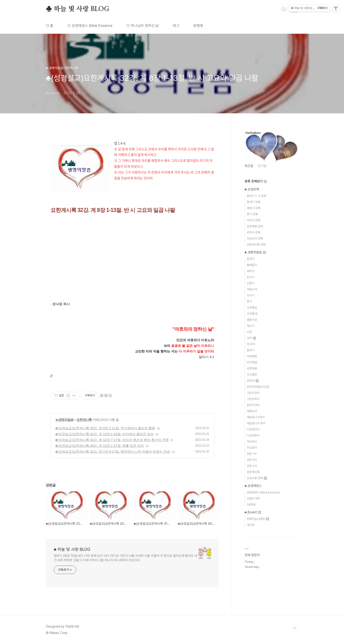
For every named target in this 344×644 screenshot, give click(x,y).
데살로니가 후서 (256, 423)
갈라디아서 (253, 405)
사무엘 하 (252, 314)
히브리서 (252, 442)
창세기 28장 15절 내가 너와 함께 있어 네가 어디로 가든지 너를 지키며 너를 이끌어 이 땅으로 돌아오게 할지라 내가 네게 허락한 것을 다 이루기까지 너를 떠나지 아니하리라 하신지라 (126, 558)
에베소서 (252, 411)
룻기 (249, 302)
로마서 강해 (253, 232)
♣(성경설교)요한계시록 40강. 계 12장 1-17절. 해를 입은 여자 (100, 446)
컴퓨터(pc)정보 (258, 519)
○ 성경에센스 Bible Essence (90, 26)
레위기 (251, 271)
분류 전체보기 (256, 181)
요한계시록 (84, 420)
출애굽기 (252, 265)
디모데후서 (253, 435)
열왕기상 (252, 320)
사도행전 (252, 375)
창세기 (251, 259)
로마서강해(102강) (258, 387)
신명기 (251, 283)
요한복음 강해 (255, 226)
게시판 (251, 525)
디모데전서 (253, 429)
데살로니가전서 (256, 417)
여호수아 (252, 289)
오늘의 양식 (253, 498)
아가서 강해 (253, 220)
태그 (176, 26)
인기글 (262, 166)
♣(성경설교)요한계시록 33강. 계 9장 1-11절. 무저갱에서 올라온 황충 (105, 428)
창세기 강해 (253, 202)
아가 (251, 338)
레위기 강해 (253, 208)
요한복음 (252, 368)
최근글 (249, 166)
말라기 (251, 350)
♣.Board (253, 512)
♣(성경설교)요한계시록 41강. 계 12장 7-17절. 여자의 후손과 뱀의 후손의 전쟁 (112, 440)
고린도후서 (253, 399)
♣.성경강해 (252, 189)
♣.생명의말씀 (65, 420)
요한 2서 (252, 460)
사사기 (251, 295)
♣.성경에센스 (253, 486)
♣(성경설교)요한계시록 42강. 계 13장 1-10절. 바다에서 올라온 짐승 (105, 434)
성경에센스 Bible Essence (263, 492)
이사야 (251, 344)
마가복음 (252, 362)
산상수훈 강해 (257, 478)
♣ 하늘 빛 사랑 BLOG (78, 9)
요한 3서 (252, 466)
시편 (249, 332)
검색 (284, 9)
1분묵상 (251, 505)
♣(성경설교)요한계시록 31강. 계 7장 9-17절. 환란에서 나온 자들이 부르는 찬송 (113, 452)
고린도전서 (253, 393)
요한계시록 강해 (256, 245)
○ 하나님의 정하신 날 (143, 26)
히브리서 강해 (255, 239)
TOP (295, 628)
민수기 (251, 277)
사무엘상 (252, 308)
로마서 (253, 381)
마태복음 (252, 356)
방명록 (198, 26)
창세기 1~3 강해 (256, 196)
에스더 (251, 326)
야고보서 (252, 448)
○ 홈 (50, 26)
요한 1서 (252, 454)
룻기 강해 (252, 214)
